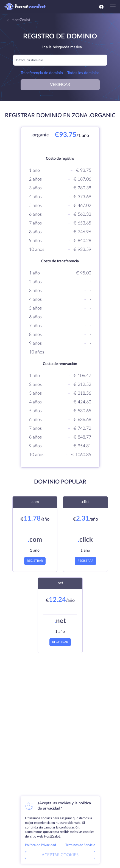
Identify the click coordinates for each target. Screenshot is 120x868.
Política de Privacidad (41, 845)
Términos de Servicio (80, 845)
